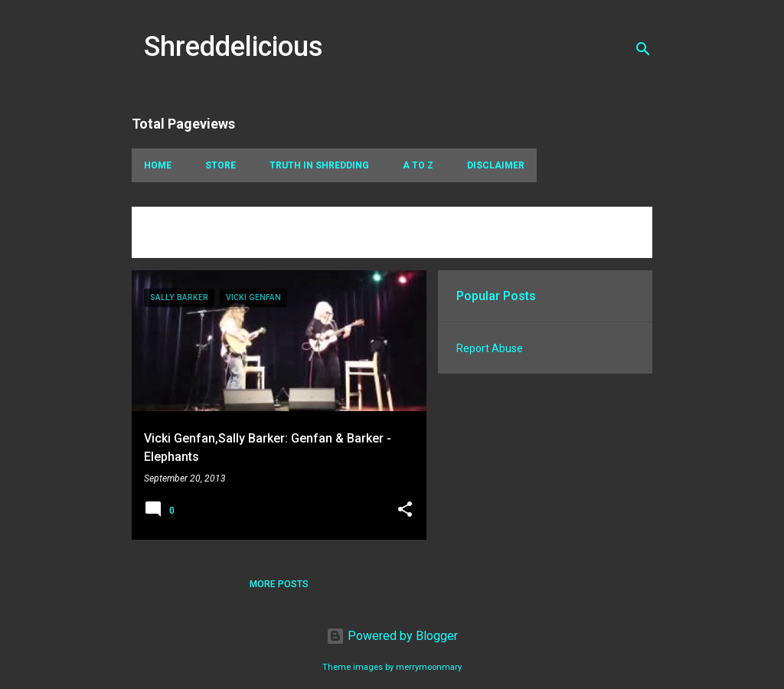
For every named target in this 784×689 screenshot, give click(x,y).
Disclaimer (496, 165)
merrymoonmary (429, 667)
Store (220, 165)
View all (164, 243)
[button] (405, 511)
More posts (279, 584)
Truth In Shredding (319, 165)
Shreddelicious (234, 47)
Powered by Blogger (392, 636)
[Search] (643, 49)
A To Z (418, 165)
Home (158, 165)
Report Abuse (490, 348)
